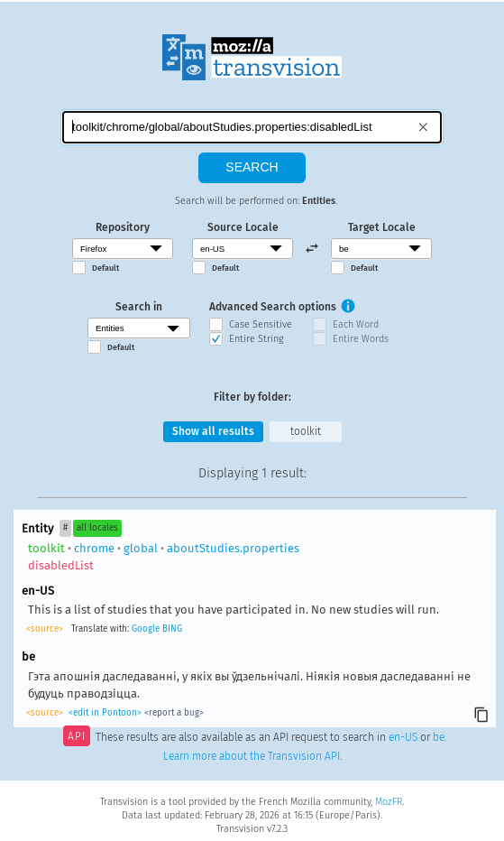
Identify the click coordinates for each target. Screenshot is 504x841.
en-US (403, 738)
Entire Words (361, 339)
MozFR (389, 802)
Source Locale (243, 227)
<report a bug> (174, 713)
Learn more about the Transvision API (252, 756)
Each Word (356, 324)
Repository (123, 227)
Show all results (213, 431)
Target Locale (382, 227)
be (439, 738)
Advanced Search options (273, 307)
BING (172, 629)
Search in (139, 307)
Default (105, 268)
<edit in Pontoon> (105, 713)
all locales (97, 528)
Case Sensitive (261, 324)
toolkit (306, 431)
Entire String (256, 339)
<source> (45, 629)
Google (146, 629)
